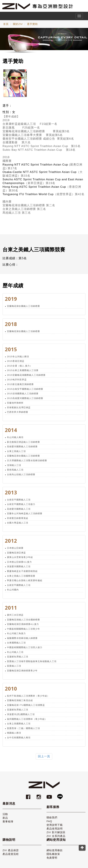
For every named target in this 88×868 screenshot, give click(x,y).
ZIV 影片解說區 (56, 832)
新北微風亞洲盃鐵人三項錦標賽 (23, 442)
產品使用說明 (55, 829)
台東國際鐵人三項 (16, 643)
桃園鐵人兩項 (14, 733)
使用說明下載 (55, 825)
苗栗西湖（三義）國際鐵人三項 (23, 728)
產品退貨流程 (11, 854)
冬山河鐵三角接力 (16, 633)
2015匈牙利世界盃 (17, 380)
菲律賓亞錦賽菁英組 (18, 518)
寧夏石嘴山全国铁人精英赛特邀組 (25, 580)
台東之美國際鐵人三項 (19, 724)
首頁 (6, 24)
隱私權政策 (53, 854)
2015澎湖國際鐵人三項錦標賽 (23, 394)
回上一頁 (44, 756)
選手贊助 (32, 24)
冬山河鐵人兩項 (15, 437)
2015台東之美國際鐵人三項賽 (23, 370)
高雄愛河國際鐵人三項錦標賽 (22, 447)
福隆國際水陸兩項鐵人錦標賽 (22, 638)
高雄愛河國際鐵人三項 (19, 509)
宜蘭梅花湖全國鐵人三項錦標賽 (23, 306)
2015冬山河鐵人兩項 (18, 357)
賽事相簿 (8, 821)
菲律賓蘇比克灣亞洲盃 (19, 408)
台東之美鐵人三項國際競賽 (21, 576)
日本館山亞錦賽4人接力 (19, 562)
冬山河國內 (13, 590)
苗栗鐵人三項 (14, 666)
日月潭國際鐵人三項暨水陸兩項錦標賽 (27, 460)
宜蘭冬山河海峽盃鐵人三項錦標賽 (25, 513)
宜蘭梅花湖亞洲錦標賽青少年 (22, 671)
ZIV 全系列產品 (56, 836)
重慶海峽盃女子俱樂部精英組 (22, 571)
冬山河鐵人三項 (15, 652)
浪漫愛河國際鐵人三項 (19, 566)
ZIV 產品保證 (11, 850)
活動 (5, 814)
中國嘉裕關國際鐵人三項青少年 (23, 629)
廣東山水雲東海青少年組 (20, 557)
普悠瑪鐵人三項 (15, 470)
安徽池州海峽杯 (15, 403)
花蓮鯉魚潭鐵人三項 (18, 657)
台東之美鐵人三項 (16, 451)
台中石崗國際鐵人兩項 (19, 738)
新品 (5, 818)
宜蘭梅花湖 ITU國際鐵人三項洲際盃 (26, 705)
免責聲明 (52, 858)
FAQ (49, 821)
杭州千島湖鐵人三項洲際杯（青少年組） (28, 696)
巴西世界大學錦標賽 (18, 412)
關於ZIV (18, 24)
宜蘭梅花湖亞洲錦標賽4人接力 (23, 624)
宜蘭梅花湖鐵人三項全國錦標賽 (23, 620)
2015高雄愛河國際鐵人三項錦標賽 (25, 398)
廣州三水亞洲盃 (15, 615)
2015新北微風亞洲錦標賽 (20, 384)
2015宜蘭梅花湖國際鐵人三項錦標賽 (26, 375)
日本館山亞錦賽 (15, 548)
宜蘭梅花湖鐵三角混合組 (20, 700)
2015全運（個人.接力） (20, 366)
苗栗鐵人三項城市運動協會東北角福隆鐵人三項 (32, 661)
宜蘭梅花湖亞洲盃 (16, 553)
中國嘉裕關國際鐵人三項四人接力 (25, 647)
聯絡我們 (52, 817)
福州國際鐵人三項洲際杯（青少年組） (27, 719)
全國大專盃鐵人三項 (18, 523)
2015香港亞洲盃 (16, 361)
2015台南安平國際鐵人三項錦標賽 (25, 389)
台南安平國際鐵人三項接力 (21, 504)
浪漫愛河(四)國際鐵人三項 (21, 714)
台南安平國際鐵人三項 (19, 500)
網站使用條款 (55, 850)
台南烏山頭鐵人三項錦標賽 (21, 474)
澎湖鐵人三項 (14, 465)
